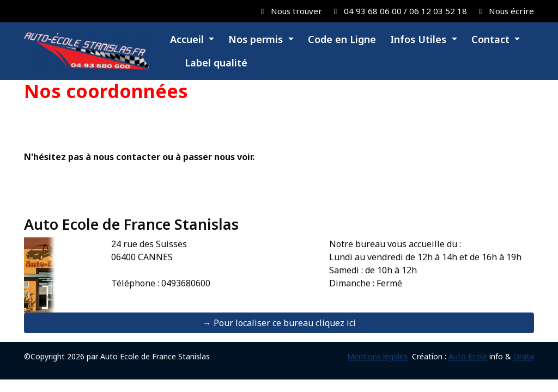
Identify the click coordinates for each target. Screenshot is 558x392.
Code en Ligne (342, 39)
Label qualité (215, 63)
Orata (524, 356)
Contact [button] (492, 39)
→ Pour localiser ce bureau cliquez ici (279, 323)
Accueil (188, 39)
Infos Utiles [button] (420, 39)
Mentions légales (377, 356)
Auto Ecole (468, 356)
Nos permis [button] (257, 39)
